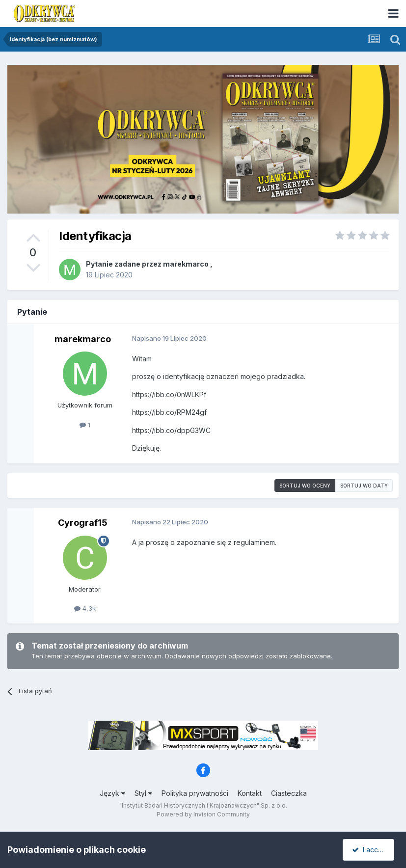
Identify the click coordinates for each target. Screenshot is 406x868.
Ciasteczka (289, 793)
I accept (370, 850)
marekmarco (186, 264)
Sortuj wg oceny (305, 486)
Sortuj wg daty (364, 486)
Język (112, 793)
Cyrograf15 (83, 523)
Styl (143, 793)
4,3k (85, 608)
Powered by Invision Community (203, 814)
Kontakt (250, 793)
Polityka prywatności (195, 793)
